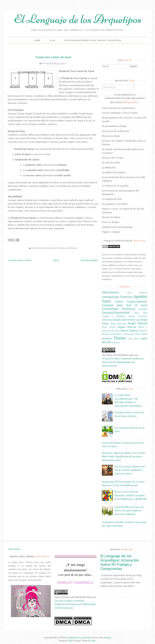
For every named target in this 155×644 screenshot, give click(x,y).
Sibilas (119, 334)
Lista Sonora (128, 320)
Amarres (143, 292)
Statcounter (15, 549)
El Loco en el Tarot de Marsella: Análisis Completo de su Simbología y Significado (131, 495)
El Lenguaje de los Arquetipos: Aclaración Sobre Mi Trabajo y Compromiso (120, 562)
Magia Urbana (109, 327)
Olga (52, 40)
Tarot (138, 334)
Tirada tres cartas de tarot (53, 57)
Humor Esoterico (138, 316)
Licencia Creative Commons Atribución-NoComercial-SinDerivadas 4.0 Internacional (123, 362)
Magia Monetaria (118, 324)
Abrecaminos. (111, 292)
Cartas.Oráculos (137, 301)
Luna (138, 320)
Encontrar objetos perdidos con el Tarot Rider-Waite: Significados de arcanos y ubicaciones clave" (123, 456)
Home (37, 40)
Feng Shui (141, 313)
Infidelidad (107, 320)
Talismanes (129, 334)
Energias (143, 309)
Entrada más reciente (20, 260)
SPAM (113, 334)
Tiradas (73, 248)
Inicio (56, 260)
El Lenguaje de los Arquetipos (78, 19)
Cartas (119, 301)
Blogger (108, 638)
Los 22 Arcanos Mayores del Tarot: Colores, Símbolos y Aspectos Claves (130, 470)
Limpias (117, 320)
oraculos (116, 342)
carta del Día (62, 248)
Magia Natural (138, 323)
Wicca (137, 339)
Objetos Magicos (129, 330)
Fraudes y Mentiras (114, 316)
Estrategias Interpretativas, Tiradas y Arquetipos (93, 40)
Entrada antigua (89, 260)
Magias (121, 327)
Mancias (132, 327)
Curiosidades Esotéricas (119, 309)
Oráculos (143, 331)
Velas (130, 339)
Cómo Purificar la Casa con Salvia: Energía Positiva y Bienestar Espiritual (129, 511)
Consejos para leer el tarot (125, 305)
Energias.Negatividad (116, 312)
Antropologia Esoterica (117, 297)
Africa (129, 293)
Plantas (106, 334)
